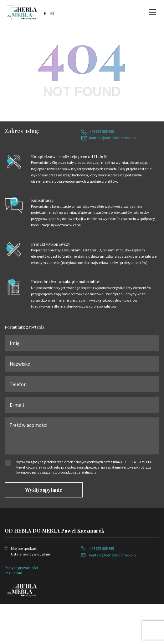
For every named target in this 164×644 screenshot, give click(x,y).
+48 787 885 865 (102, 131)
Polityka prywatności (21, 568)
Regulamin (13, 573)
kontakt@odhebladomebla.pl (113, 138)
